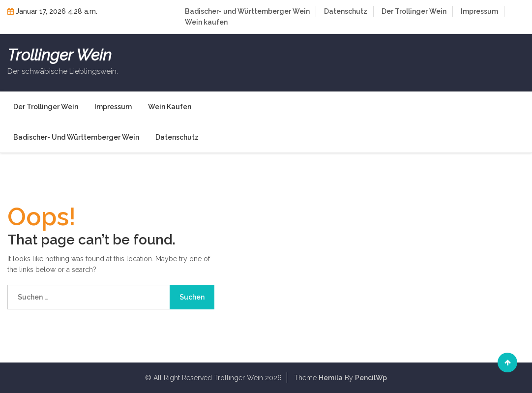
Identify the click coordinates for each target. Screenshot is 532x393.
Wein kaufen (206, 22)
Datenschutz (346, 11)
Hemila (331, 378)
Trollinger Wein (59, 55)
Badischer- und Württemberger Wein (247, 11)
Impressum (479, 11)
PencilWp (371, 378)
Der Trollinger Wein (414, 11)
